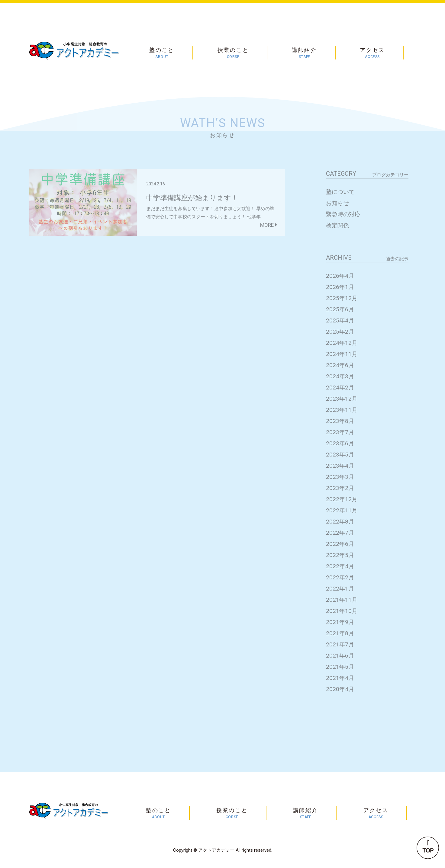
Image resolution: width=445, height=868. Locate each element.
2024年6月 (340, 365)
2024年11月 (342, 354)
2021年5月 (340, 667)
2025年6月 (340, 309)
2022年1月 (340, 589)
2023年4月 (340, 466)
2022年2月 (340, 577)
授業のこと (233, 53)
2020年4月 (340, 689)
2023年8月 (340, 421)
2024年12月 (342, 343)
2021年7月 (340, 644)
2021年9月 (340, 622)
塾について (340, 192)
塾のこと (162, 53)
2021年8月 (340, 633)
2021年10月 (342, 611)
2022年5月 (340, 555)
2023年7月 (340, 432)
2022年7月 (340, 533)
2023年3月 (340, 477)
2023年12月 (342, 399)
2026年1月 (340, 287)
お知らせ (337, 203)
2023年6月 (340, 443)
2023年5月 (340, 455)
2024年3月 (340, 376)
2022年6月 (340, 544)
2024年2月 (340, 388)
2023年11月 (342, 410)
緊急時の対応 (343, 214)
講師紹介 (304, 53)
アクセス (372, 53)
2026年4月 (340, 276)
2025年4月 (340, 320)
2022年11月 (342, 510)
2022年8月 (340, 522)
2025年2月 (340, 332)
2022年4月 (340, 566)
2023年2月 (340, 488)
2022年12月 (342, 499)
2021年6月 (340, 656)
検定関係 (337, 225)
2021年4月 (340, 678)
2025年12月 (342, 298)
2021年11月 (342, 600)
